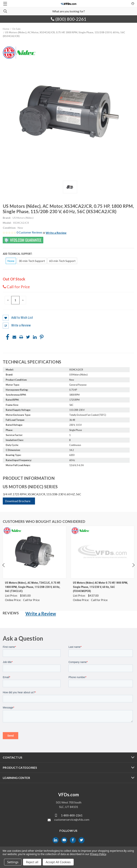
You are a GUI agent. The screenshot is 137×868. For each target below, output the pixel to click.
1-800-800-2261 (72, 815)
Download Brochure (18, 501)
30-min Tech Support (32, 261)
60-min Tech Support (62, 261)
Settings (13, 862)
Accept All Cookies (58, 862)
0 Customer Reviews (30, 232)
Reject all (32, 862)
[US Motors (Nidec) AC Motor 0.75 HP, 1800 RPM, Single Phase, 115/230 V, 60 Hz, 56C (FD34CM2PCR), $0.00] (102, 552)
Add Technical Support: (18, 254)
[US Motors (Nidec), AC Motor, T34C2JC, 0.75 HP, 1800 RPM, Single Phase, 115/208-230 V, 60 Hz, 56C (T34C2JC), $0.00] (35, 552)
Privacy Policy (98, 854)
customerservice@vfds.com (72, 819)
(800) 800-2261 (69, 19)
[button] (55, 233)
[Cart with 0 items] (132, 3)
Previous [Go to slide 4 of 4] (4, 569)
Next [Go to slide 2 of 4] (133, 569)
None (11, 261)
